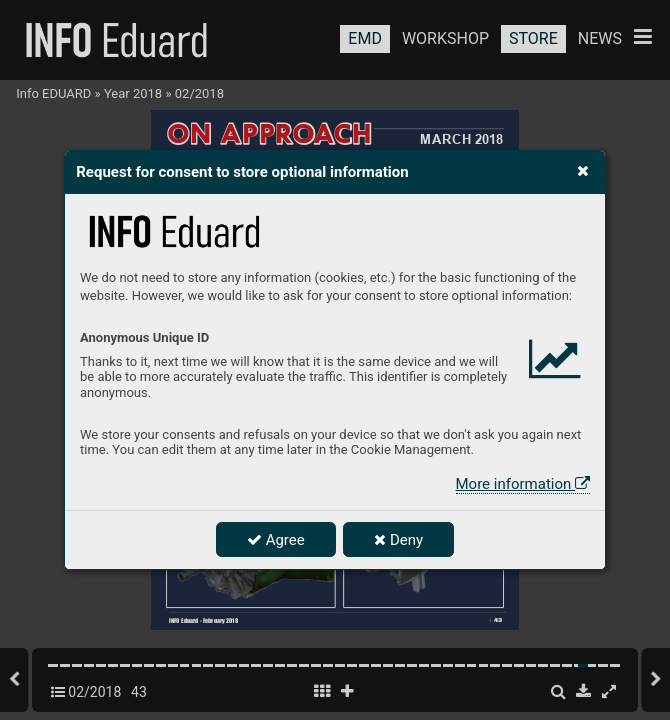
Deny (398, 540)
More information (523, 484)
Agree (276, 540)
